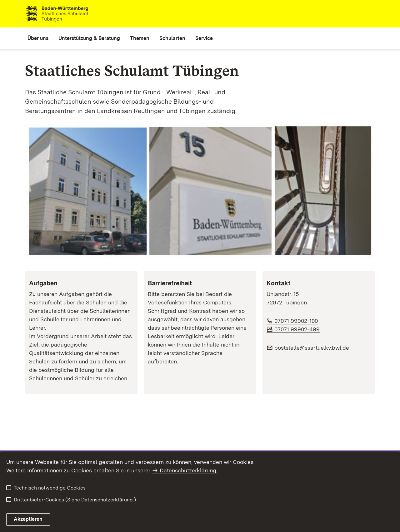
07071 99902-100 (296, 321)
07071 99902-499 (297, 329)
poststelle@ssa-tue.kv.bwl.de (312, 348)
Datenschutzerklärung (188, 470)
